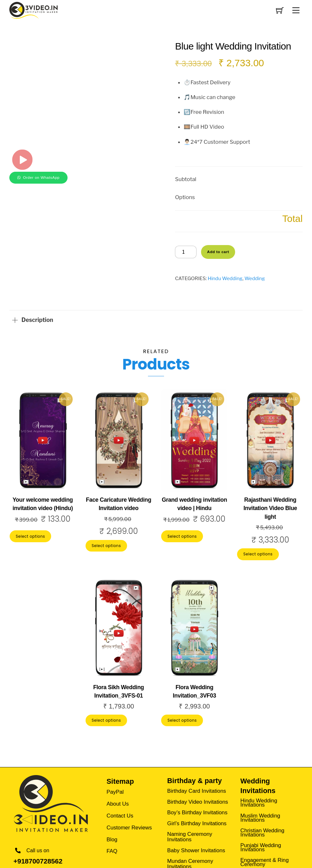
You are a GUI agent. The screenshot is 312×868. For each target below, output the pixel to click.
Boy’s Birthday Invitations (197, 812)
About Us (118, 802)
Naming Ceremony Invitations (190, 836)
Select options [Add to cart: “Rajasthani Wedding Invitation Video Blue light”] (258, 554)
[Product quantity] (186, 252)
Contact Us (120, 814)
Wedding (255, 278)
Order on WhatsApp (41, 177)
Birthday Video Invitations (198, 801)
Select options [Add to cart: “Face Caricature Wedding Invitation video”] (106, 546)
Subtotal (186, 179)
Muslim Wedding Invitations (260, 817)
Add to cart (218, 252)
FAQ (112, 850)
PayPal (115, 790)
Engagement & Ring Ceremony (264, 861)
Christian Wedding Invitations (262, 832)
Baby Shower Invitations (196, 850)
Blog (112, 838)
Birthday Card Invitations (197, 790)
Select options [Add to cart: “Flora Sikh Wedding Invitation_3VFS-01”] (106, 720)
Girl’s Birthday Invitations (197, 823)
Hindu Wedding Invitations (259, 802)
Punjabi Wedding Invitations (261, 846)
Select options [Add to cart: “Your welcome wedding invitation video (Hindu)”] (30, 536)
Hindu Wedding (225, 278)
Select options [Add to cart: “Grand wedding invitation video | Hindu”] (182, 536)
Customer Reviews (129, 826)
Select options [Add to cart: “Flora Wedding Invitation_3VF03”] (182, 720)
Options (185, 197)
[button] (38, 177)
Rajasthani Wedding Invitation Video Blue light (270, 508)
